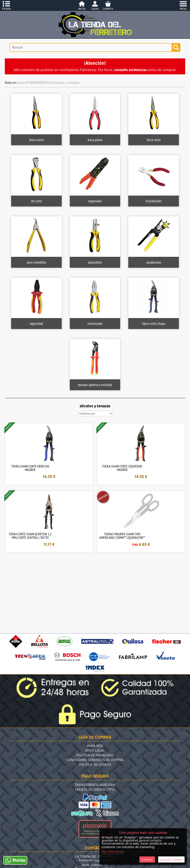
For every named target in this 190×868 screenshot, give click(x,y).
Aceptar (147, 859)
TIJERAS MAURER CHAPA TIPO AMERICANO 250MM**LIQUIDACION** (122, 536)
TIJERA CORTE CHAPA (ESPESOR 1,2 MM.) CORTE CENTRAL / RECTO (30, 536)
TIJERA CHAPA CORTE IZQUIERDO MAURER (122, 468)
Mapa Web (95, 746)
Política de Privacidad (95, 755)
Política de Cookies (95, 765)
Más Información (113, 852)
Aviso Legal (95, 751)
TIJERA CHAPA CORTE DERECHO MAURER (30, 468)
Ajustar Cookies (171, 859)
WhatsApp (15, 860)
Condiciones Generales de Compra (95, 760)
